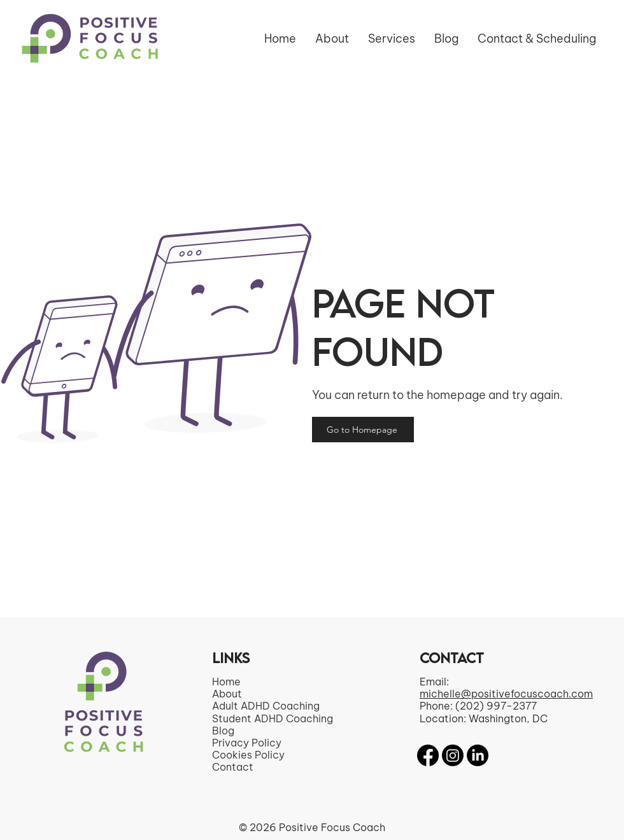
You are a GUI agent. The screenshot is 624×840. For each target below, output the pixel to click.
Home (226, 682)
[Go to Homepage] (363, 430)
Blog (223, 731)
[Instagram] (453, 755)
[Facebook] (428, 755)
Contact (233, 767)
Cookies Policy (248, 755)
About (227, 694)
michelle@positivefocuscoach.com (506, 694)
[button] (392, 39)
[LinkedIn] (478, 755)
